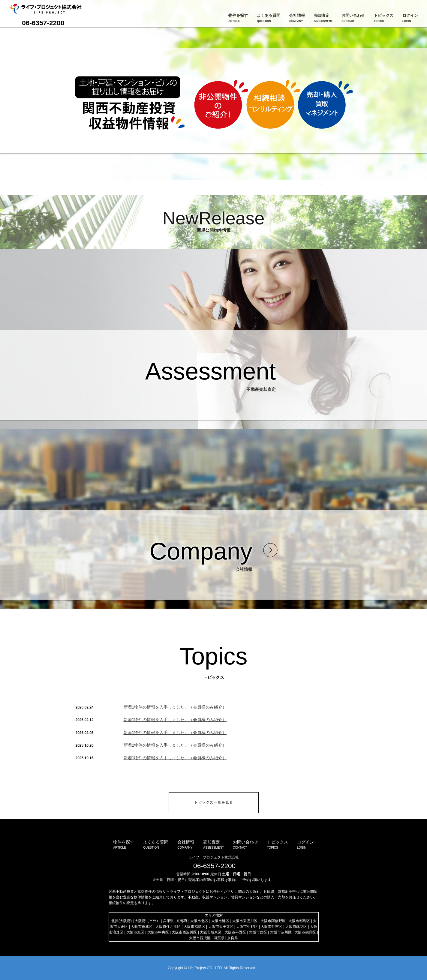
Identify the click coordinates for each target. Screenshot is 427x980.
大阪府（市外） (147, 921)
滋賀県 (219, 938)
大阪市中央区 (158, 932)
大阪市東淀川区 (245, 921)
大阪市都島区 (299, 921)
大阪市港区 (220, 921)
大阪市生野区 (247, 927)
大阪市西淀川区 (184, 932)
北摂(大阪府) (122, 921)
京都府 (182, 921)
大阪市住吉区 (272, 927)
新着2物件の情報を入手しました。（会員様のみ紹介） (175, 745)
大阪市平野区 (235, 932)
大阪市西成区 (200, 938)
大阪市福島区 (194, 927)
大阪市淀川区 (281, 932)
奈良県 (233, 938)
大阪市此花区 (296, 927)
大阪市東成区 (142, 927)
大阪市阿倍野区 (273, 921)
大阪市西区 (258, 932)
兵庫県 (168, 921)
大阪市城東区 (211, 932)
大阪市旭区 (135, 932)
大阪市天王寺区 (221, 927)
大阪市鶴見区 (305, 932)
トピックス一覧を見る (214, 802)
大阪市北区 (199, 921)
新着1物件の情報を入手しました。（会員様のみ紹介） (175, 707)
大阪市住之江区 (168, 927)
